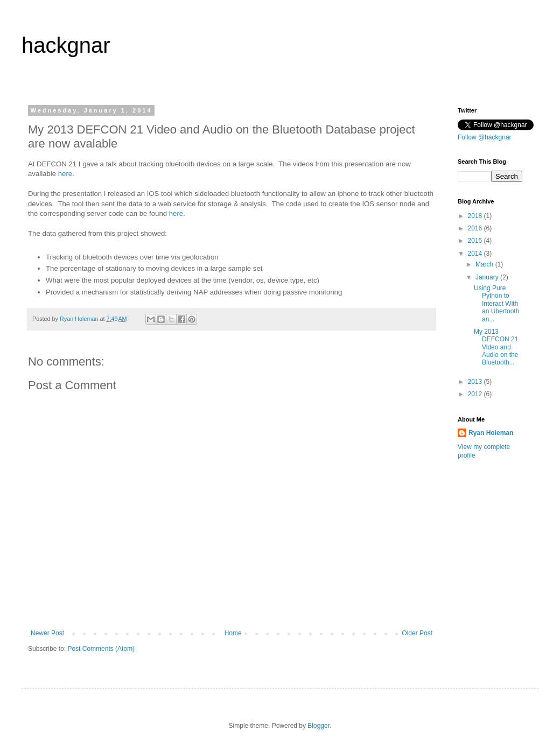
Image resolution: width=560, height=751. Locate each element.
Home (233, 633)
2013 (476, 382)
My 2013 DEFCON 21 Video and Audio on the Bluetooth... (496, 347)
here (65, 174)
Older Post (417, 633)
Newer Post (47, 633)
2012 (476, 394)
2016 (476, 228)
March (485, 264)
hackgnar (66, 45)
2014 (476, 254)
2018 (476, 216)
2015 (476, 241)
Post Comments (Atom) (101, 649)
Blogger (318, 726)
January (488, 277)
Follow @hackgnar (485, 137)
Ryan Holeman (491, 433)
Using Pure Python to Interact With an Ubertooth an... (496, 304)
